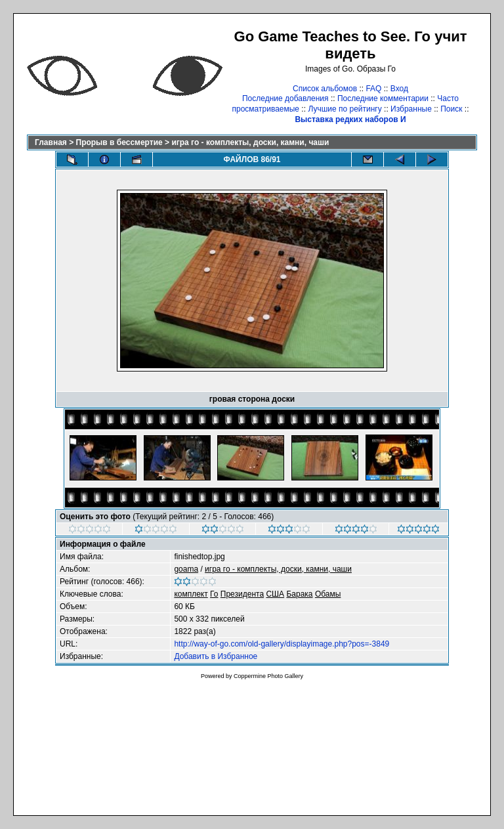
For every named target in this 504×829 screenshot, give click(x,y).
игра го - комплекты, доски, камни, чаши (250, 142)
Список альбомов (325, 89)
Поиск (451, 109)
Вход (399, 89)
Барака (299, 594)
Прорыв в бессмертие (119, 142)
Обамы (328, 594)
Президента (242, 594)
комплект (191, 594)
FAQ (373, 89)
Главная (51, 142)
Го (214, 594)
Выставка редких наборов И (350, 119)
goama (186, 569)
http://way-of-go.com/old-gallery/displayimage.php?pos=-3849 (282, 644)
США (275, 594)
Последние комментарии (383, 98)
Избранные (411, 109)
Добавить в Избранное (216, 656)
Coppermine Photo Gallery (268, 676)
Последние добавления (285, 98)
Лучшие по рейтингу (345, 109)
